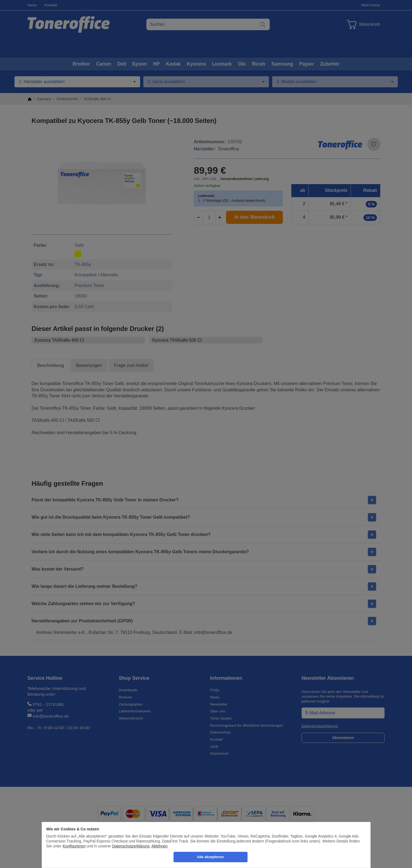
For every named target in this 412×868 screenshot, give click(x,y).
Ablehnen (159, 846)
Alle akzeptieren (210, 857)
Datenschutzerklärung (131, 846)
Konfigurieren (74, 846)
